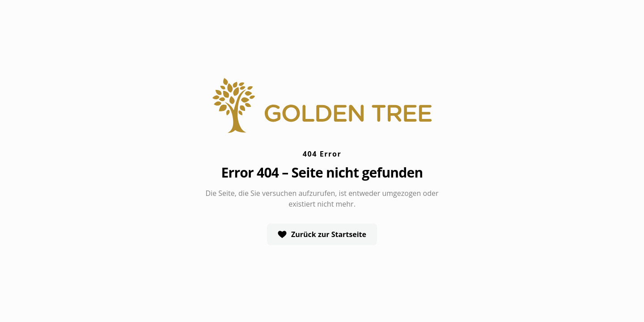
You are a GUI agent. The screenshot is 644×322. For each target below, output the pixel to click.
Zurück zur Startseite (322, 234)
